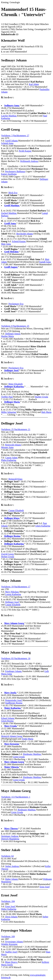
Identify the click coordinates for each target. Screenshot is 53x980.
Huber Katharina (9, 909)
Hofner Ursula (8, 557)
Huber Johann (12, 879)
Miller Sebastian (9, 412)
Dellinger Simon (13, 334)
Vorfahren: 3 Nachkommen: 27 (15, 136)
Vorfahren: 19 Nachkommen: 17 (16, 587)
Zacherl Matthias (9, 213)
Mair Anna (6, 244)
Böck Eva (13, 193)
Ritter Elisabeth (16, 384)
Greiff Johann (12, 141)
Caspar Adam (12, 458)
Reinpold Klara (15, 479)
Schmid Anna (7, 143)
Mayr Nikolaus (12, 592)
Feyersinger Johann (14, 942)
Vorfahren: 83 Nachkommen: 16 (16, 658)
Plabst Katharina (9, 460)
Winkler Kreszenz (9, 944)
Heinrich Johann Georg (12, 736)
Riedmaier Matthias (32, 754)
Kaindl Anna (45, 262)
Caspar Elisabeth (16, 510)
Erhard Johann (8, 718)
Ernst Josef (45, 887)
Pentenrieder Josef (14, 700)
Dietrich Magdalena (10, 839)
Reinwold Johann (13, 445)
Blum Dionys (12, 962)
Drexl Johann (12, 917)
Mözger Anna (7, 447)
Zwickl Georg (8, 554)
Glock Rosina (7, 721)
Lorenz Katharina (13, 594)
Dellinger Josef (12, 602)
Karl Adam (34, 84)
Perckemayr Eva (16, 304)
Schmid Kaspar (19, 241)
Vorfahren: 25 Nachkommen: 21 (16, 429)
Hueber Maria (7, 336)
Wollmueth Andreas (29, 161)
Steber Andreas (12, 866)
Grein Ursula (19, 757)
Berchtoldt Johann (25, 234)
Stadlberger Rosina (14, 703)
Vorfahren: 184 (8, 901)
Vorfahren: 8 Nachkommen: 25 (15, 326)
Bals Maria (46, 412)
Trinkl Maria (28, 739)
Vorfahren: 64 (7, 856)
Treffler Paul (7, 397)
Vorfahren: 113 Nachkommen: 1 (16, 797)
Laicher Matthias (9, 116)
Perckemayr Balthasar (15, 171)
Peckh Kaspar (25, 151)
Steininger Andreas (10, 836)
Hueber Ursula (41, 397)
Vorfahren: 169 (8, 936)
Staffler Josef (12, 952)
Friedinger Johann (14, 671)
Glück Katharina (43, 526)
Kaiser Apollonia (9, 174)
